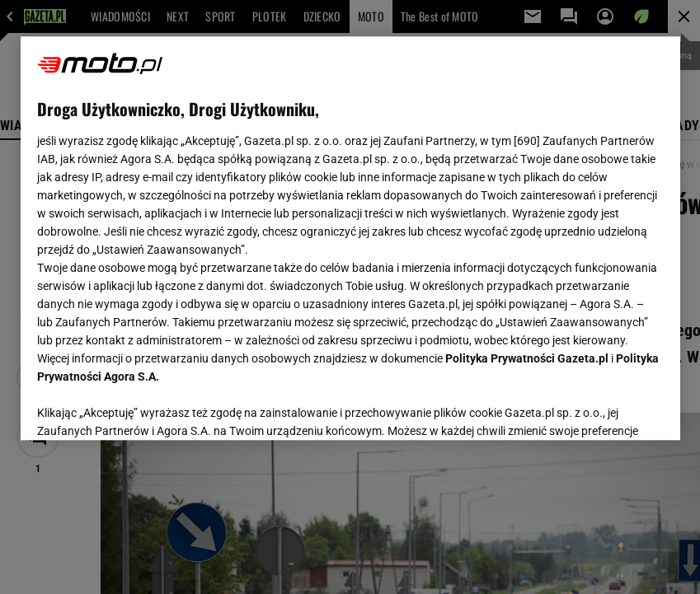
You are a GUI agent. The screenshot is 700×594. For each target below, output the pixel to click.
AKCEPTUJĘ (607, 408)
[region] (350, 238)
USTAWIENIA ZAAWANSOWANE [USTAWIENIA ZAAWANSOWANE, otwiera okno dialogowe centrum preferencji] (145, 407)
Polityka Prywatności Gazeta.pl (527, 358)
